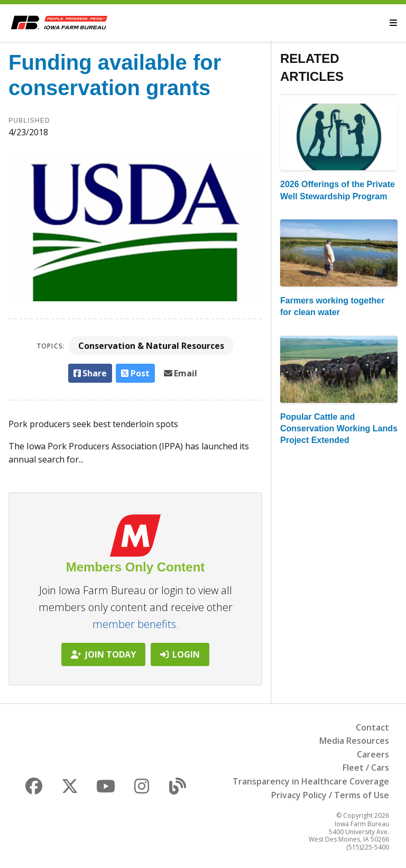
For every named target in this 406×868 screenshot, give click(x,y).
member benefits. (136, 624)
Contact (372, 727)
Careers (373, 754)
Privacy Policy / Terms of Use (330, 795)
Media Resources (354, 741)
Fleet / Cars (366, 768)
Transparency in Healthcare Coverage (311, 781)
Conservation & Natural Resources (151, 346)
